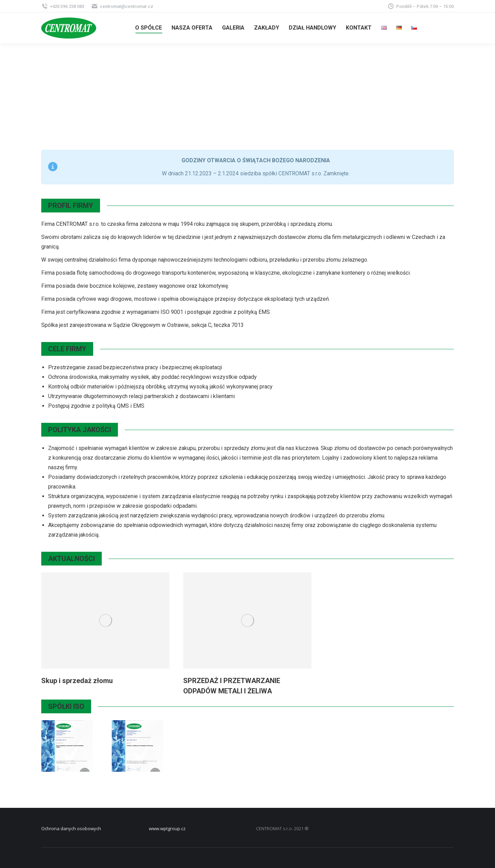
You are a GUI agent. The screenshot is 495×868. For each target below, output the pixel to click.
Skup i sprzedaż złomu (77, 681)
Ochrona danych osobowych (71, 828)
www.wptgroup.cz (167, 828)
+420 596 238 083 (63, 6)
